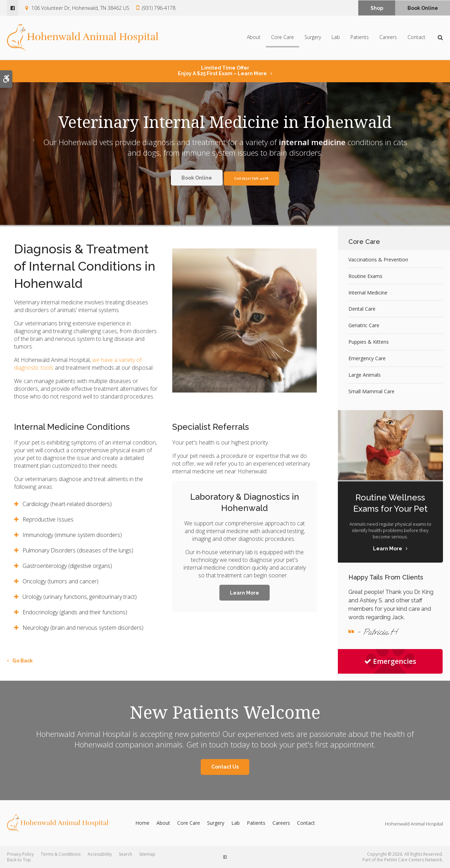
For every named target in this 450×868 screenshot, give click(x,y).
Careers (388, 38)
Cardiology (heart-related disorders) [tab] (67, 504)
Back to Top (19, 860)
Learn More (245, 593)
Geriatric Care (364, 325)
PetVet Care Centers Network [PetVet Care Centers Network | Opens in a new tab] (413, 860)
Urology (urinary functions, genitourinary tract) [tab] (80, 597)
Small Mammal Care (371, 391)
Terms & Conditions (61, 854)
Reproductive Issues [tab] (48, 519)
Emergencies (390, 661)
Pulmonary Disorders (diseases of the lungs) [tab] (78, 550)
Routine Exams (365, 276)
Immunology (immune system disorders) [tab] (72, 535)
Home (142, 823)
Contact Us (225, 767)
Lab (336, 38)
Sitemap (147, 854)
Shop (377, 8)
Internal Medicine (368, 293)
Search (126, 854)
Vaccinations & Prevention (378, 260)
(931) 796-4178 (159, 8)
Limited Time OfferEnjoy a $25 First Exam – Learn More (222, 71)
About (254, 38)
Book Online (423, 8)
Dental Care (362, 309)
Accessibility (100, 854)
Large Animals (365, 375)
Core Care (282, 38)
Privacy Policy (20, 854)
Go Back (22, 661)
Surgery (313, 38)
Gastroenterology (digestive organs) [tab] (67, 566)
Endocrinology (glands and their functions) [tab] (75, 612)
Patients (360, 38)
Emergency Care (367, 358)
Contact (416, 38)
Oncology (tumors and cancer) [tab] (60, 581)
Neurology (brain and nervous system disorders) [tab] (84, 628)
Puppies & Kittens (369, 342)
